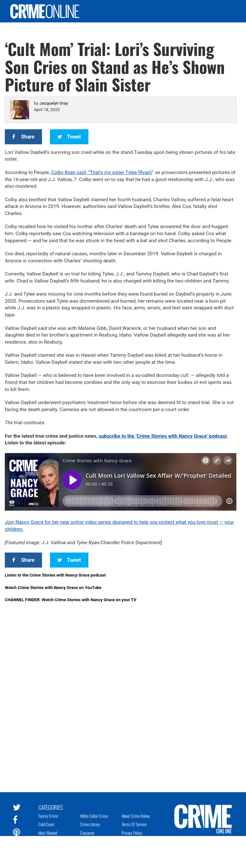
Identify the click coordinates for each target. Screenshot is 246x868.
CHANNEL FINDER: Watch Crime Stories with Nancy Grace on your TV (71, 600)
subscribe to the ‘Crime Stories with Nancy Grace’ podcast (163, 436)
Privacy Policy (132, 833)
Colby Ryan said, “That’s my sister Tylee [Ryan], (102, 172)
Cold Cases (46, 824)
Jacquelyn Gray (54, 103)
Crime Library (90, 824)
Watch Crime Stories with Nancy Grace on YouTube (53, 588)
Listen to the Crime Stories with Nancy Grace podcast (55, 575)
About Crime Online (136, 816)
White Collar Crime (94, 816)
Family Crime (48, 816)
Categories (51, 807)
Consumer (87, 833)
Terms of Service (134, 824)
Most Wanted (48, 833)
